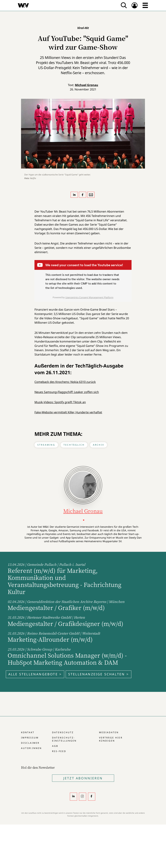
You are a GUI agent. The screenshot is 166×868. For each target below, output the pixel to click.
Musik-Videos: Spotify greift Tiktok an (60, 402)
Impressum (30, 738)
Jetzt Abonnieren (83, 778)
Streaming (46, 445)
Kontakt (28, 732)
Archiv (99, 445)
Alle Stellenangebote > (35, 674)
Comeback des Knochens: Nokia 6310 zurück (65, 382)
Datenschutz (63, 732)
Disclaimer (30, 743)
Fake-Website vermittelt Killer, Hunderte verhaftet (68, 412)
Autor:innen (31, 748)
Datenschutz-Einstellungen (64, 739)
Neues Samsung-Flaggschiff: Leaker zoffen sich (67, 392)
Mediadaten (109, 732)
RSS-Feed (59, 751)
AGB (55, 746)
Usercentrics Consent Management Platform (89, 297)
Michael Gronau (87, 85)
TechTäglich (74, 445)
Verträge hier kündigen (111, 739)
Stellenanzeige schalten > (99, 674)
